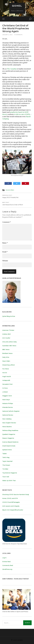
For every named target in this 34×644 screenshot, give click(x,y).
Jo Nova (5, 388)
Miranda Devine (8, 407)
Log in (4, 558)
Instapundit (6, 380)
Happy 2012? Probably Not (17, 197)
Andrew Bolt (6, 334)
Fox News (6, 369)
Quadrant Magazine (9, 434)
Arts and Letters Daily (10, 342)
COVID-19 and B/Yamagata (11, 502)
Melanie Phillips (8, 403)
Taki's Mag (6, 457)
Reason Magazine (8, 438)
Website (5, 261)
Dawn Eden (6, 361)
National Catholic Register (11, 411)
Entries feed (6, 562)
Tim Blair (5, 469)
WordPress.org (7, 569)
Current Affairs (10, 190)
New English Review (9, 423)
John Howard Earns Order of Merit (17, 204)
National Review (8, 415)
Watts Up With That (9, 481)
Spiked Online (7, 450)
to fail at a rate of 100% (22, 114)
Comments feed (8, 565)
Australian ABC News (9, 346)
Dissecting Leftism (9, 365)
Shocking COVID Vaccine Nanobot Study (16, 495)
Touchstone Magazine (10, 473)
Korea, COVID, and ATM (10, 498)
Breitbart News (7, 353)
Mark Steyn (6, 400)
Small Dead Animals (9, 446)
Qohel (17, 6)
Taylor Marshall (7, 461)
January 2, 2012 (7, 35)
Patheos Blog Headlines (10, 430)
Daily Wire (6, 357)
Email (5, 252)
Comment (7, 222)
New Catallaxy (7, 419)
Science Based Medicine (10, 442)
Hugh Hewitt (7, 377)
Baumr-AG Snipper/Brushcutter (13, 510)
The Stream (6, 465)
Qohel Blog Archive (9, 316)
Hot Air (5, 373)
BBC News (6, 350)
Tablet (4, 454)
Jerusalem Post (7, 384)
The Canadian (12, 69)
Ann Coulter (6, 338)
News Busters (7, 427)
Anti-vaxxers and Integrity (11, 506)
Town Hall (6, 477)
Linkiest (5, 392)
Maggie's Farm (7, 396)
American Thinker (8, 330)
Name (5, 243)
